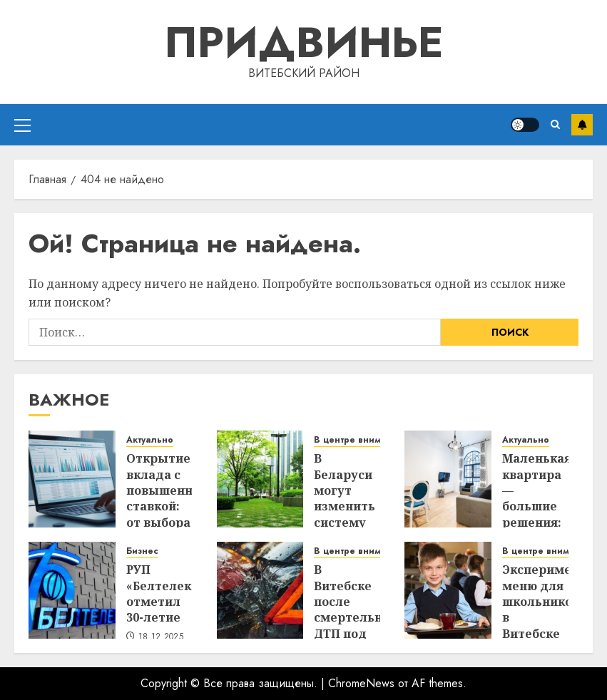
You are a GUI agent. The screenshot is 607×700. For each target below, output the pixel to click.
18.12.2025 (161, 637)
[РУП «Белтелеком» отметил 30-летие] (72, 590)
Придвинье (304, 42)
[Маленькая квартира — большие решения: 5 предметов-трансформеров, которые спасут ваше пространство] (448, 479)
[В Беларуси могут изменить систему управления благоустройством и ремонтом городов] (260, 479)
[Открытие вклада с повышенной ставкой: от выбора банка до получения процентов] (72, 479)
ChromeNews (361, 683)
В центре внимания (358, 440)
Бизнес (142, 551)
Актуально (150, 440)
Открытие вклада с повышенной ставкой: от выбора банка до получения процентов (167, 514)
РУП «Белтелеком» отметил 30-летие (170, 593)
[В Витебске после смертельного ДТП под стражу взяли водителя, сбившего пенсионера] (260, 590)
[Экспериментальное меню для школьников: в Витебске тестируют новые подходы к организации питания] (448, 590)
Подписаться (582, 125)
